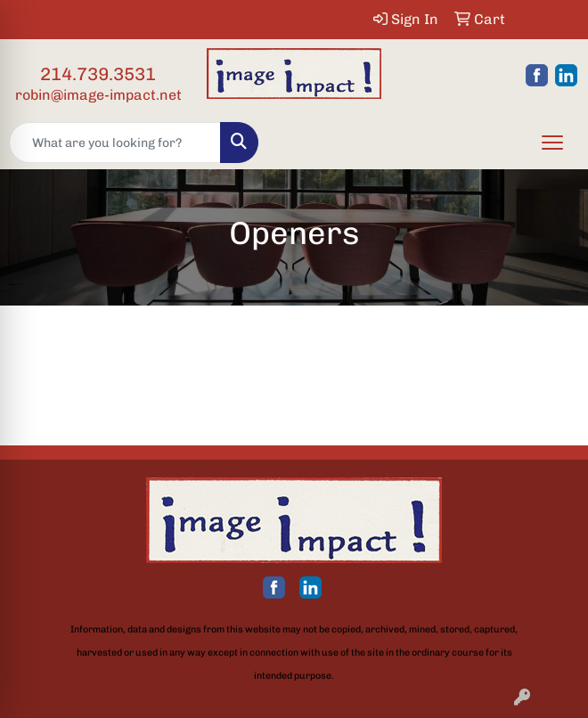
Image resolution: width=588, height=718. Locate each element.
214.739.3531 (98, 74)
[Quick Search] (115, 143)
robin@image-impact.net (98, 95)
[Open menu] (552, 143)
